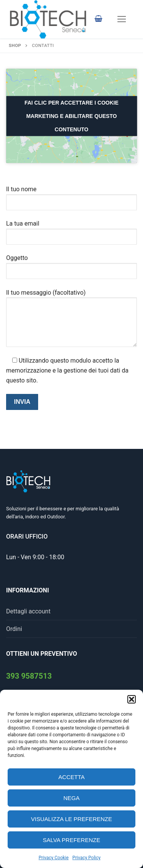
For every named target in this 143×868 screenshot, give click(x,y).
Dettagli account (28, 611)
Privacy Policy (87, 858)
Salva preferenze (71, 840)
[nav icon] (122, 19)
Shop (15, 45)
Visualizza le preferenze (71, 819)
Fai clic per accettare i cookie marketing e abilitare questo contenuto (71, 116)
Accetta (71, 777)
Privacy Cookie (54, 858)
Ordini (14, 629)
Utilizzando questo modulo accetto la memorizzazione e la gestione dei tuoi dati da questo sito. (67, 370)
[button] (132, 699)
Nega (71, 798)
